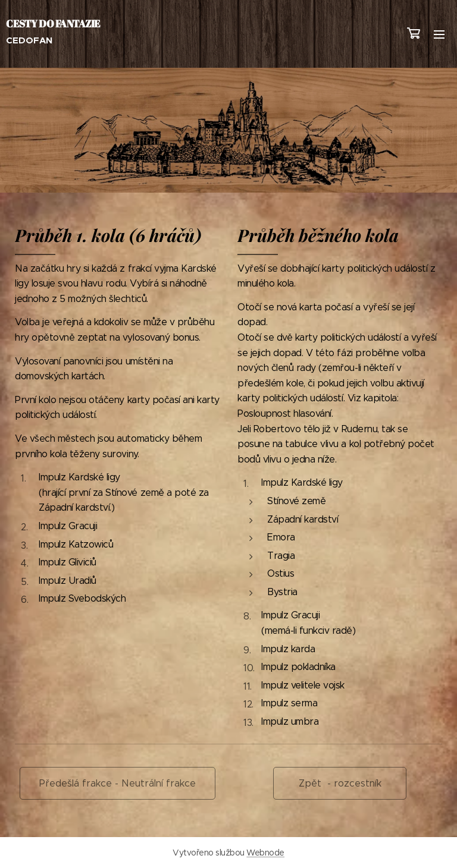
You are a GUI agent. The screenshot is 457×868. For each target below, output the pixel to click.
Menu (439, 34)
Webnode (265, 853)
